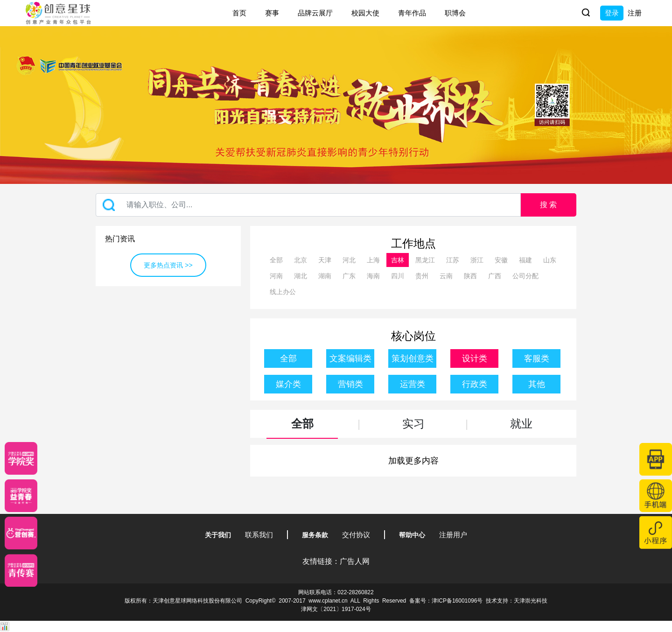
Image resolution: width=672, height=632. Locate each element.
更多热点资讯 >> (168, 265)
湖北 (301, 276)
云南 (446, 276)
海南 (373, 276)
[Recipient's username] (308, 205)
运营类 (413, 384)
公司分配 (525, 276)
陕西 (470, 276)
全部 (276, 260)
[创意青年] (21, 570)
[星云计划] (21, 458)
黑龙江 (425, 260)
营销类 (350, 384)
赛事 (272, 13)
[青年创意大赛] (21, 496)
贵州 (422, 276)
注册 (635, 13)
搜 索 (548, 205)
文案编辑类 (350, 358)
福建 (525, 260)
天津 (325, 260)
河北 (349, 260)
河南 (276, 276)
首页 (239, 13)
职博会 (455, 13)
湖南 (325, 276)
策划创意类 (413, 358)
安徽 (501, 260)
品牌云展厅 (315, 13)
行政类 (475, 384)
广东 (349, 276)
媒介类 (288, 384)
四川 (398, 276)
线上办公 (283, 292)
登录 (612, 13)
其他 (537, 384)
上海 (373, 260)
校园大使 (365, 13)
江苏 (453, 260)
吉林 (398, 260)
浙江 (477, 260)
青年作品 (412, 13)
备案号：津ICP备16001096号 (446, 601)
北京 (301, 260)
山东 (550, 260)
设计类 (475, 358)
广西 (495, 276)
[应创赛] (21, 533)
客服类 (537, 358)
